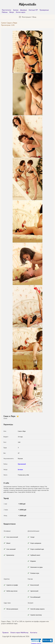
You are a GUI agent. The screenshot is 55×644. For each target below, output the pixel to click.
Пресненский (22, 464)
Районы (5, 12)
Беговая (20, 469)
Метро (12, 12)
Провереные (44, 10)
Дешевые (23, 10)
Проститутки (6, 10)
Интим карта (21, 12)
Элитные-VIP (33, 10)
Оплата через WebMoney (19, 633)
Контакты (34, 633)
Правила (5, 633)
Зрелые (16, 10)
